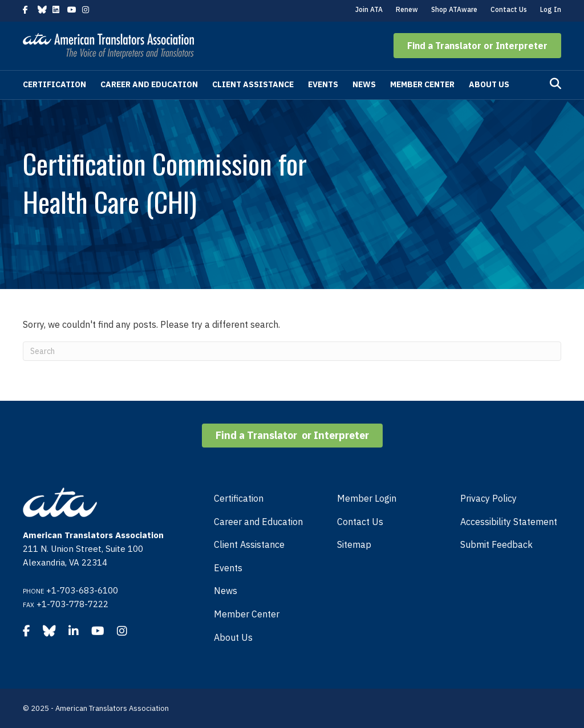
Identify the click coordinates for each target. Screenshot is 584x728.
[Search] (555, 84)
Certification (54, 84)
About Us (489, 84)
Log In (551, 9)
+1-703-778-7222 (72, 604)
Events (323, 84)
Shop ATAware (454, 9)
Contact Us (509, 9)
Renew (407, 9)
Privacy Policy (488, 498)
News (364, 84)
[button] (477, 46)
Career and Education (149, 84)
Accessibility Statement (509, 522)
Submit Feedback (496, 544)
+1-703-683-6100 (82, 590)
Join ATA (369, 9)
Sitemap (354, 544)
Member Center (422, 84)
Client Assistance (253, 84)
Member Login (367, 498)
